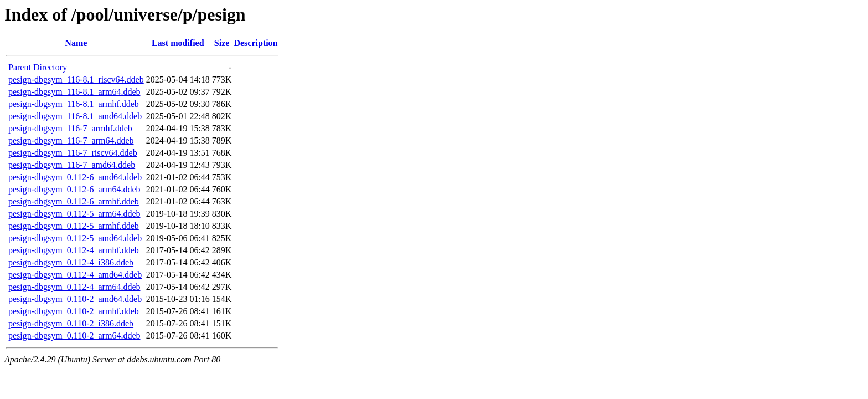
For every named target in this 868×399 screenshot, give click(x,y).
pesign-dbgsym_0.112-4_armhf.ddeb (74, 250)
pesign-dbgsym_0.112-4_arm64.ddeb (74, 287)
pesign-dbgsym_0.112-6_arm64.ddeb (74, 189)
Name (76, 43)
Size (222, 43)
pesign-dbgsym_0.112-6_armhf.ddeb (74, 201)
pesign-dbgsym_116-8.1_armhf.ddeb (74, 104)
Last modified (178, 43)
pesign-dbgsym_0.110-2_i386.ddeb (71, 323)
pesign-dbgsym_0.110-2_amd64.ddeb (75, 299)
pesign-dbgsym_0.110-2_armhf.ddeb (74, 311)
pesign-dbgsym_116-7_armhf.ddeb (70, 128)
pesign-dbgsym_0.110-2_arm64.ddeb (74, 336)
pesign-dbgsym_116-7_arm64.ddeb (71, 140)
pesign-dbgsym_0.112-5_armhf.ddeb (74, 226)
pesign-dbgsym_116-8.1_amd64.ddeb (75, 116)
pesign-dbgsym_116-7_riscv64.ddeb (73, 153)
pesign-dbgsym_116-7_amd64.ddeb (72, 165)
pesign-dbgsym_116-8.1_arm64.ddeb (74, 92)
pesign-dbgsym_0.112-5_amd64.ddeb (75, 238)
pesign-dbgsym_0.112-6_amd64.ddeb (75, 177)
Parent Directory (38, 67)
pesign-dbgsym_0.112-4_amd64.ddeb (75, 275)
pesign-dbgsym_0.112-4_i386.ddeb (71, 262)
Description (255, 43)
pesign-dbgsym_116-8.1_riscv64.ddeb (76, 80)
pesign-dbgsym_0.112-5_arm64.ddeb (74, 214)
